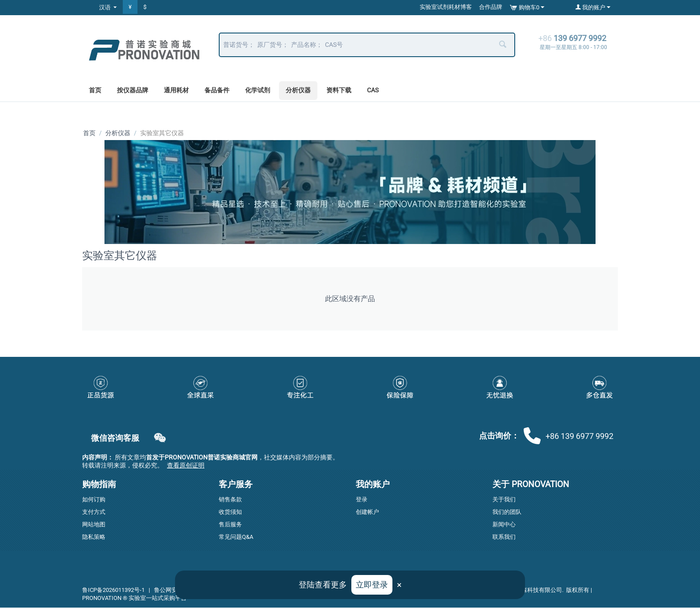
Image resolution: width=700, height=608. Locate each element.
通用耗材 (176, 90)
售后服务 (230, 525)
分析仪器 (298, 90)
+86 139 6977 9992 (569, 436)
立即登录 (372, 585)
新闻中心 (504, 525)
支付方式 (94, 512)
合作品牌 (491, 7)
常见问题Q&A (236, 537)
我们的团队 (507, 512)
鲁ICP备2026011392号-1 (113, 590)
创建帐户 (367, 512)
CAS (373, 90)
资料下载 (339, 90)
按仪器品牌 (133, 90)
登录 (362, 500)
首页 (95, 90)
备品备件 (217, 90)
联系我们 (504, 537)
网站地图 (94, 525)
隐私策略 (94, 537)
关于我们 (504, 500)
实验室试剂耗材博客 (446, 7)
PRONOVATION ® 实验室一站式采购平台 (134, 598)
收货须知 (230, 512)
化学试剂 (258, 90)
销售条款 (230, 500)
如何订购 (94, 500)
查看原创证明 (186, 466)
